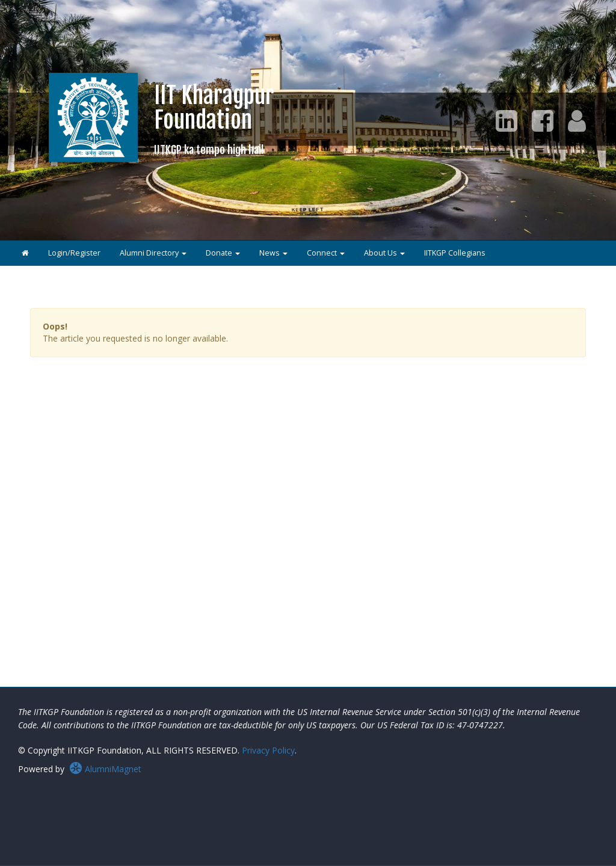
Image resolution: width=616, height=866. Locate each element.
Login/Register (74, 253)
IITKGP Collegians (455, 253)
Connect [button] (326, 253)
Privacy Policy (268, 750)
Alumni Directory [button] (153, 253)
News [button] (273, 253)
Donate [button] (223, 253)
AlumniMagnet (105, 769)
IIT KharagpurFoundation (214, 119)
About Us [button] (384, 253)
